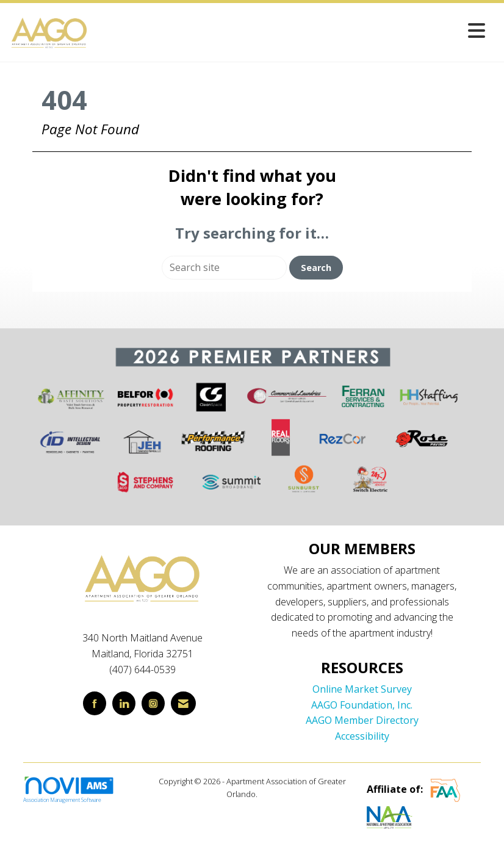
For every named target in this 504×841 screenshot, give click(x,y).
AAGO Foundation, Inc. (362, 705)
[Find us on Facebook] (95, 703)
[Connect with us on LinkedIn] (124, 703)
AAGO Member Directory (362, 720)
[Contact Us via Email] (183, 703)
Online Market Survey (362, 689)
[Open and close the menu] (290, 30)
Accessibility (362, 736)
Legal (269, 794)
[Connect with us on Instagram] (153, 703)
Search (316, 268)
